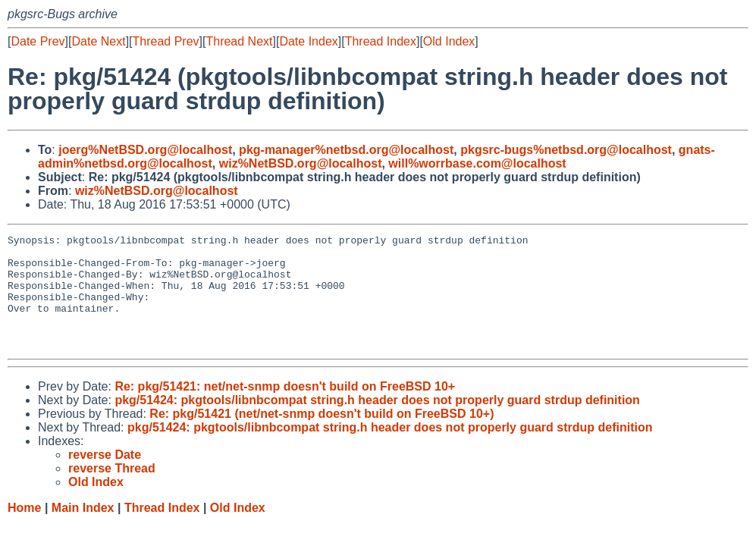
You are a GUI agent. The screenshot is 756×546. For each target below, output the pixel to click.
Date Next (98, 41)
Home (24, 530)
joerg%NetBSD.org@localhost (145, 150)
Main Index (83, 530)
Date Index (308, 41)
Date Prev (38, 41)
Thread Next (239, 41)
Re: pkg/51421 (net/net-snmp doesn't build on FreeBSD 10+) (322, 436)
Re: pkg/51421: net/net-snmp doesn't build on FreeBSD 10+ (285, 409)
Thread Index (381, 41)
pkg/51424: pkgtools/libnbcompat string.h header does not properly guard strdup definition (377, 423)
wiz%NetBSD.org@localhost (301, 163)
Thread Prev (166, 41)
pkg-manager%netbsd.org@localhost (346, 150)
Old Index (449, 41)
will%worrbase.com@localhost (477, 163)
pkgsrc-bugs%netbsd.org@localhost (566, 150)
